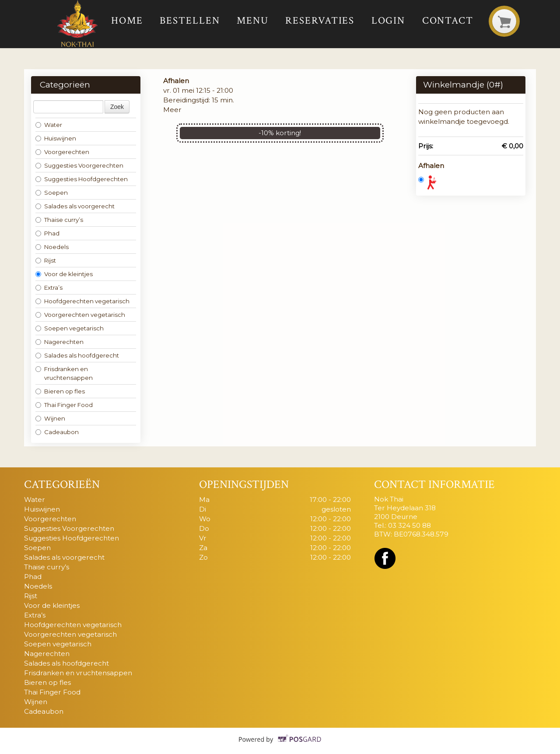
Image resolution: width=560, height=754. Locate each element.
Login (388, 21)
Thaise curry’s (59, 220)
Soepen (52, 193)
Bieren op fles (60, 391)
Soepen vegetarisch (70, 328)
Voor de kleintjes (64, 274)
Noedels (52, 247)
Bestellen (190, 21)
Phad (47, 233)
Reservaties (320, 21)
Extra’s (49, 288)
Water (49, 125)
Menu (253, 21)
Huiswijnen (56, 138)
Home (127, 21)
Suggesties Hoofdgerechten (82, 179)
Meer (172, 110)
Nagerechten (59, 342)
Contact (448, 21)
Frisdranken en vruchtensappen (64, 373)
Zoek (117, 107)
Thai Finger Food (64, 405)
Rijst (46, 260)
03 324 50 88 (409, 525)
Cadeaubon (57, 432)
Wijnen (50, 418)
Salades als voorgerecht (75, 206)
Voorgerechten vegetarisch (80, 315)
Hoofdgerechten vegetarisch (82, 301)
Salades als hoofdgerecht (77, 355)
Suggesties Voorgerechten (79, 165)
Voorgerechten (62, 152)
